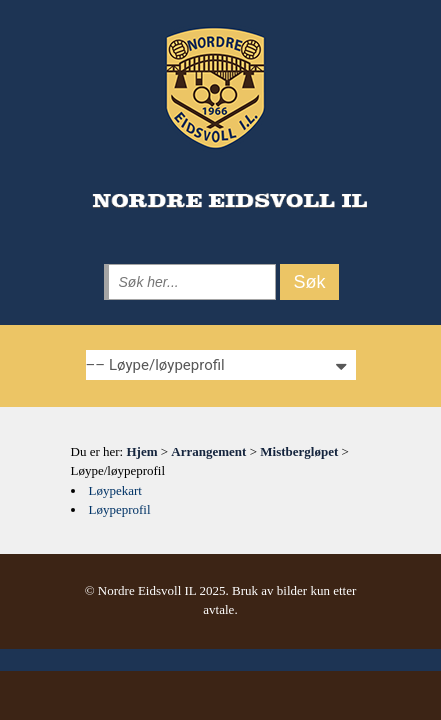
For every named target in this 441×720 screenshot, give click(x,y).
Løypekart (115, 490)
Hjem (141, 451)
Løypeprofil (120, 509)
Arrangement (208, 451)
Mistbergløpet (299, 451)
